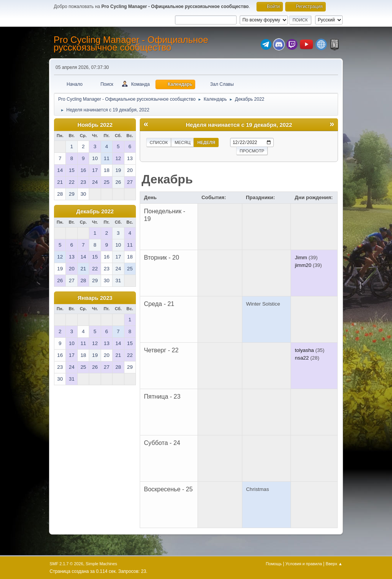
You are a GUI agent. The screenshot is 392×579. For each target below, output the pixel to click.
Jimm (301, 258)
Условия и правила (304, 564)
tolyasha (304, 350)
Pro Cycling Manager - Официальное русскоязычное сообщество (131, 43)
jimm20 (303, 265)
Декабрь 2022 (95, 211)
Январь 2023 (95, 298)
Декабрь (167, 179)
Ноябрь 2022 (95, 125)
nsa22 (302, 358)
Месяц (182, 142)
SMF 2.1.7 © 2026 (67, 564)
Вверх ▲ (334, 564)
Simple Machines (101, 564)
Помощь (274, 564)
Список (159, 142)
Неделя (206, 142)
